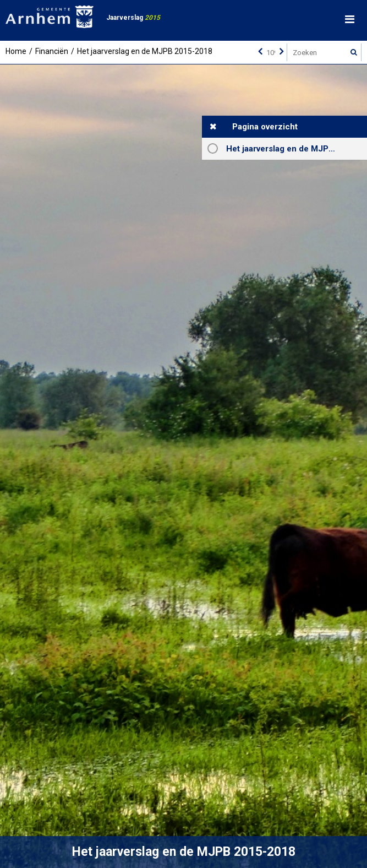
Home (16, 51)
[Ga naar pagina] (270, 52)
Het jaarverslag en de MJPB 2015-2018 (297, 149)
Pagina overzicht (265, 127)
